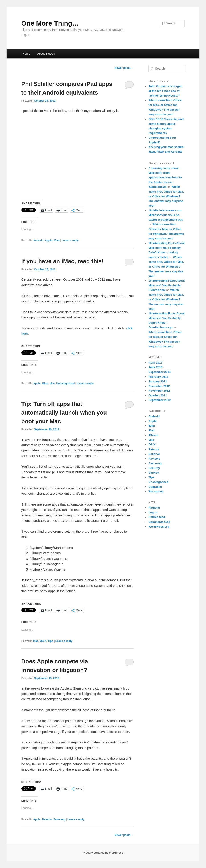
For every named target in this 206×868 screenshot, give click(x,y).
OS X (43, 641)
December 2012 (159, 386)
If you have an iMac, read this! (63, 261)
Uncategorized (66, 384)
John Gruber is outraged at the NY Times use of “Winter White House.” (165, 91)
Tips (50, 641)
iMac (45, 384)
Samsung (59, 819)
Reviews (154, 459)
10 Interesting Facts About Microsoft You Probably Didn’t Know (167, 285)
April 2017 (155, 363)
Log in (153, 512)
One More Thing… (50, 23)
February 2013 (158, 377)
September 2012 (160, 400)
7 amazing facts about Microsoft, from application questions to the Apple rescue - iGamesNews (165, 178)
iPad (57, 241)
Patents (47, 819)
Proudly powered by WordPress (103, 853)
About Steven (46, 54)
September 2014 (160, 372)
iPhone (153, 435)
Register (154, 508)
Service (153, 473)
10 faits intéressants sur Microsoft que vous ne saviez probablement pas (166, 215)
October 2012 (158, 395)
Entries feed (157, 517)
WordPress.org (159, 527)
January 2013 (158, 381)
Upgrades (155, 487)
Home (26, 54)
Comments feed (159, 522)
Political (154, 454)
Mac (52, 384)
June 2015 (155, 367)
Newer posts (124, 68)
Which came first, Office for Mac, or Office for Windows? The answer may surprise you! (166, 196)
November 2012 (159, 391)
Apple (49, 241)
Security (154, 468)
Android (38, 241)
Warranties (156, 491)
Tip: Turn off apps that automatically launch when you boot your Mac (64, 413)
